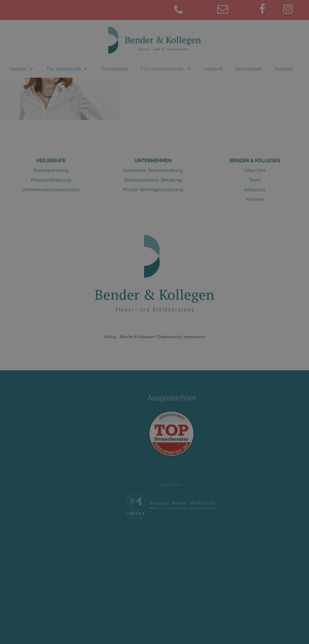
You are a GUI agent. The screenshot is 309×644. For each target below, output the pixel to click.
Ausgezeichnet (172, 405)
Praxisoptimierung (51, 180)
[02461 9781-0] (190, 10)
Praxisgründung (51, 170)
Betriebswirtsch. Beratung (153, 180)
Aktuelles (255, 190)
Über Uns (255, 170)
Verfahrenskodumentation (51, 190)
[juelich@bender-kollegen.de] (234, 10)
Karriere (255, 199)
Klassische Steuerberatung (153, 170)
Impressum (194, 337)
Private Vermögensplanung (153, 190)
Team (255, 180)
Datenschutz (169, 337)
